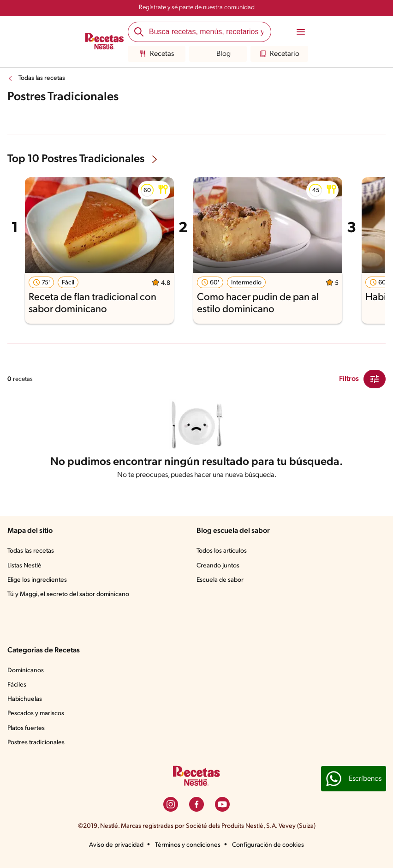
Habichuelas (25, 699)
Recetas (157, 54)
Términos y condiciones (188, 845)
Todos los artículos (222, 551)
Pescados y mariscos (36, 714)
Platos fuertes (26, 728)
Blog (218, 54)
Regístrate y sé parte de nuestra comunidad (197, 8)
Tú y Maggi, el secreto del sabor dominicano (68, 594)
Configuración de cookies (268, 845)
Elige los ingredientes (37, 580)
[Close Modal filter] (375, 379)
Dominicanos (26, 671)
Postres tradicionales (36, 743)
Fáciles (17, 685)
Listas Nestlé (24, 566)
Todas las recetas (42, 78)
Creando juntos (218, 566)
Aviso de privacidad (116, 845)
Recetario (279, 54)
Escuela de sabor (220, 580)
